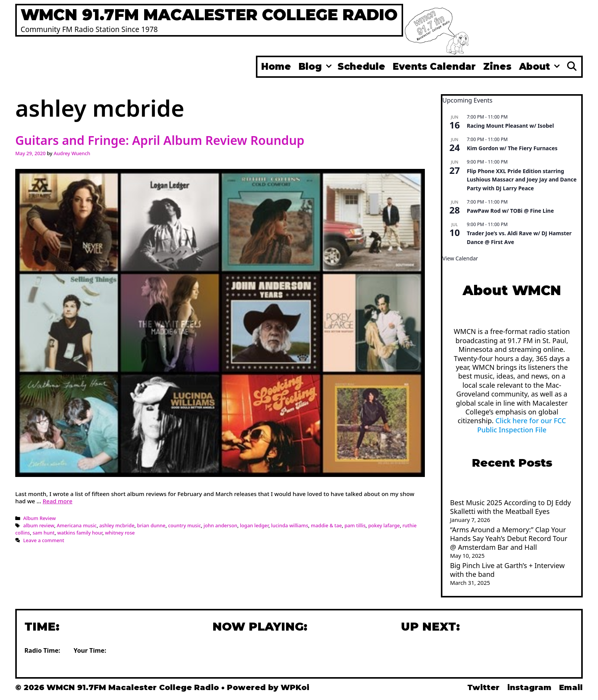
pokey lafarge (384, 525)
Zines (497, 67)
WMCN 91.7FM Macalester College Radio (209, 14)
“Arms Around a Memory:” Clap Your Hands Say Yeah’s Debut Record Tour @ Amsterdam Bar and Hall (509, 539)
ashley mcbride (117, 525)
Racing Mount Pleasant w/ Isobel (510, 126)
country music (185, 525)
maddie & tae (326, 525)
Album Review (40, 518)
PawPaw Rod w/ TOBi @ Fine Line (510, 211)
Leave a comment (44, 540)
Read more (58, 501)
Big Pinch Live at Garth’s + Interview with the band (507, 570)
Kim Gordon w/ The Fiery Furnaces (512, 148)
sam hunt (43, 533)
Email (571, 687)
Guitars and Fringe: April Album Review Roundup (160, 140)
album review (39, 525)
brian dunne (151, 525)
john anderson (220, 525)
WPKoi (295, 687)
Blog (316, 67)
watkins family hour (80, 533)
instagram (529, 687)
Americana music (77, 525)
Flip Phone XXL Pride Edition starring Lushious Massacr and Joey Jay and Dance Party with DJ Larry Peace (522, 180)
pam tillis (355, 525)
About (540, 67)
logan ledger (254, 525)
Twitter (483, 687)
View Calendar (460, 258)
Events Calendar (434, 67)
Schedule (361, 67)
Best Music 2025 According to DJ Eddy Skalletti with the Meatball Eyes (510, 507)
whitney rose (120, 533)
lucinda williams (290, 525)
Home (276, 67)
